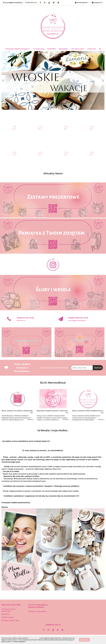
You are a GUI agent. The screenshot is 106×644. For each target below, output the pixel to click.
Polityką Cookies (34, 638)
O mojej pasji (39, 49)
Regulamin (6, 614)
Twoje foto (92, 49)
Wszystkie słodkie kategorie (18, 49)
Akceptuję (84, 640)
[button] (97, 3)
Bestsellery (64, 49)
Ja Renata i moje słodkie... (38, 611)
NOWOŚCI (52, 49)
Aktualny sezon (78, 49)
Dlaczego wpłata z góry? (11, 620)
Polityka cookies (8, 617)
